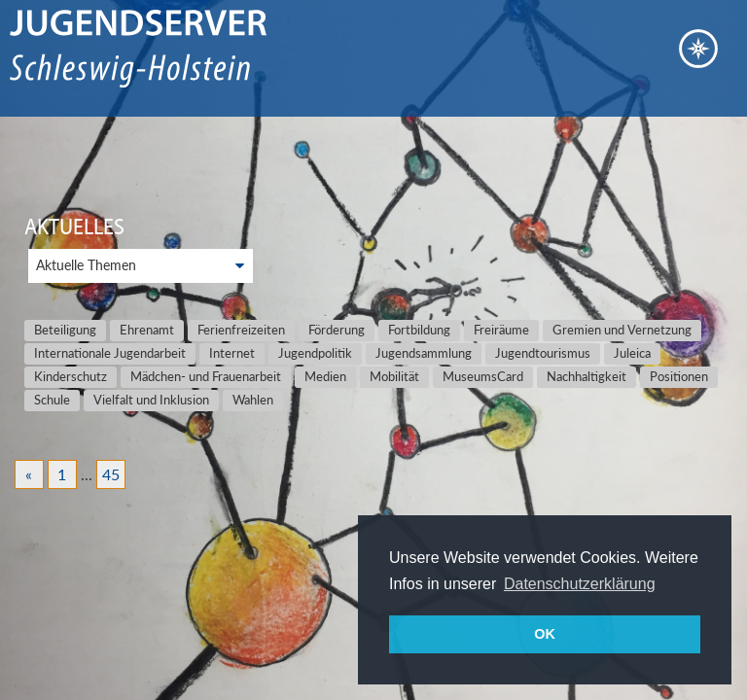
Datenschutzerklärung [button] (580, 584)
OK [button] (545, 634)
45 (111, 474)
